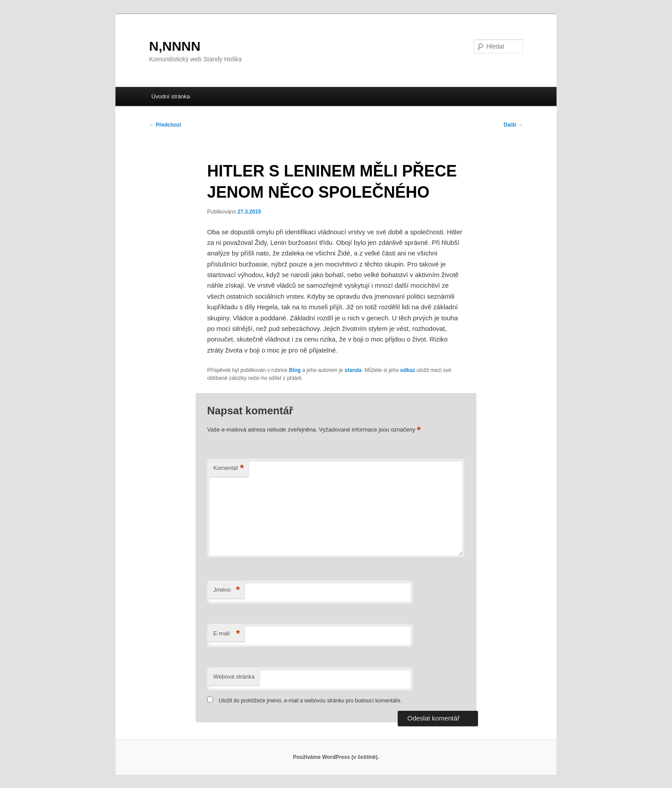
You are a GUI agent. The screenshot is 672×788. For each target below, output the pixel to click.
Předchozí (165, 125)
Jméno (227, 590)
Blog (295, 370)
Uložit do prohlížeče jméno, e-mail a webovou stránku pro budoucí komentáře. (310, 701)
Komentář (229, 468)
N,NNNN (175, 46)
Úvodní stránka (170, 96)
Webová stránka (234, 677)
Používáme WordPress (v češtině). (336, 757)
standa (353, 370)
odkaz (407, 370)
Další (513, 125)
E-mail (227, 634)
